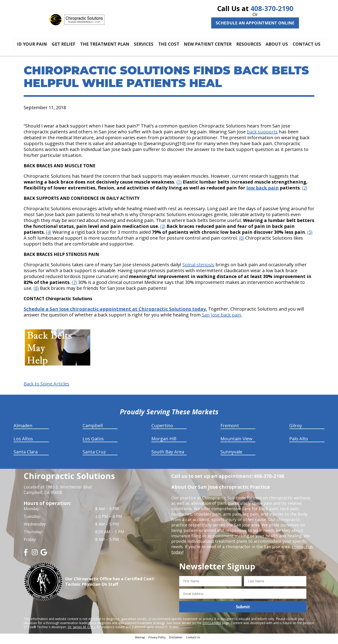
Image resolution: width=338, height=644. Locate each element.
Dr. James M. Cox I (81, 630)
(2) (305, 191)
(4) (49, 235)
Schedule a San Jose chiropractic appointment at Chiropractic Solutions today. (115, 312)
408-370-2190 (272, 8)
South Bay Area (168, 455)
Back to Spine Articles (46, 387)
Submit (243, 610)
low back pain (263, 191)
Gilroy (296, 429)
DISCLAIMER (212, 626)
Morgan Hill (164, 442)
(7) (74, 286)
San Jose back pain (221, 318)
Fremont (230, 429)
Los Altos (23, 442)
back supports (262, 135)
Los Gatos (93, 442)
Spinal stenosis (198, 268)
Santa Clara (26, 455)
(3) (163, 230)
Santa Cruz (94, 455)
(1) (179, 185)
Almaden (23, 429)
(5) (310, 235)
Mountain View (236, 442)
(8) (36, 291)
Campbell (93, 429)
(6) (242, 241)
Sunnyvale (231, 455)
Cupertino (162, 429)
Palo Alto (299, 442)
